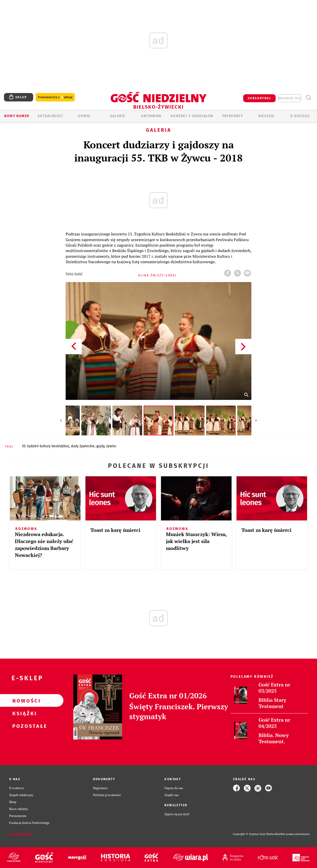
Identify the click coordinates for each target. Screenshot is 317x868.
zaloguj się (290, 98)
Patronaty (233, 116)
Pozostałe (24, 726)
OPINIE (84, 116)
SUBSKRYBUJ (259, 98)
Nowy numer (17, 116)
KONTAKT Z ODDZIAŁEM (192, 116)
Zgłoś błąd (21, 834)
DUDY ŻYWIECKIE (83, 446)
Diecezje (266, 116)
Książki (24, 713)
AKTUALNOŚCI (50, 116)
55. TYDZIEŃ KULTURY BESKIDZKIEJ (46, 446)
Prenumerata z (55, 97)
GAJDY (100, 446)
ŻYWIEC (111, 446)
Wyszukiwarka (308, 98)
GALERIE (118, 116)
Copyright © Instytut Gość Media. (254, 834)
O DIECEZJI (300, 116)
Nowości (24, 701)
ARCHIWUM (151, 116)
